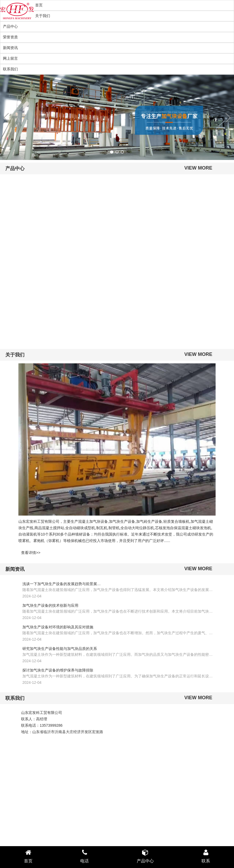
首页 (39, 5)
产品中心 (10, 26)
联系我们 (10, 69)
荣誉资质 (10, 37)
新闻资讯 (10, 48)
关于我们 (43, 16)
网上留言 (10, 58)
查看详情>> (31, 553)
